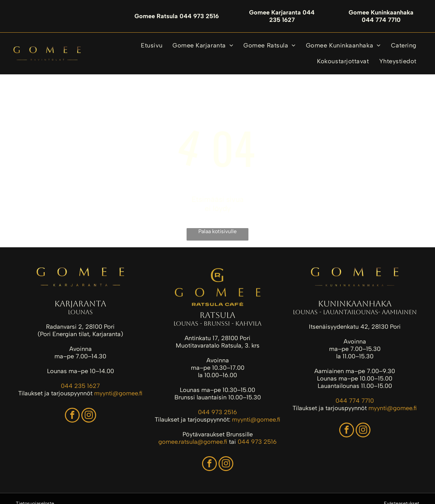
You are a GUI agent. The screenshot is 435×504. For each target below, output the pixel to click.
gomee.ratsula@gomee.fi (193, 442)
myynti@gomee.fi (118, 393)
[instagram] (89, 416)
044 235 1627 (80, 386)
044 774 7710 (355, 401)
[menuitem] (152, 46)
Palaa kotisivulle (217, 231)
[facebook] (72, 416)
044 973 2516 (217, 412)
